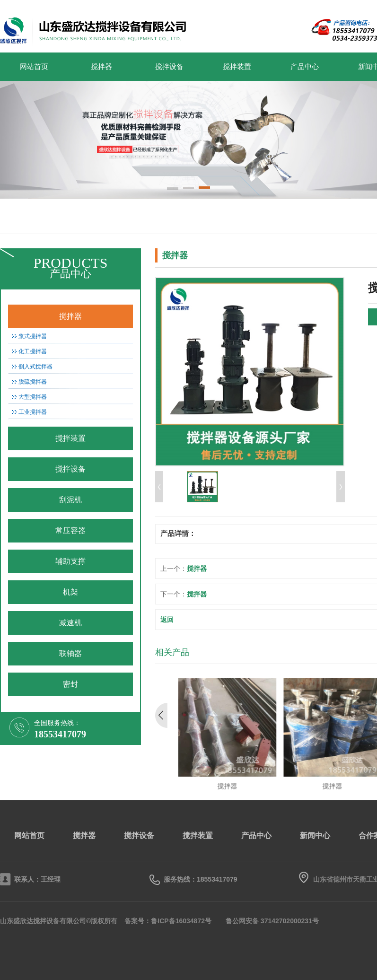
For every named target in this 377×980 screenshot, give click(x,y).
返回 (167, 620)
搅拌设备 (169, 67)
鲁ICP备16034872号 (181, 921)
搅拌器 (101, 67)
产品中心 (305, 67)
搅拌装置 (237, 67)
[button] (173, 189)
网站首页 (34, 67)
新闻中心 (315, 836)
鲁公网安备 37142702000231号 (272, 921)
